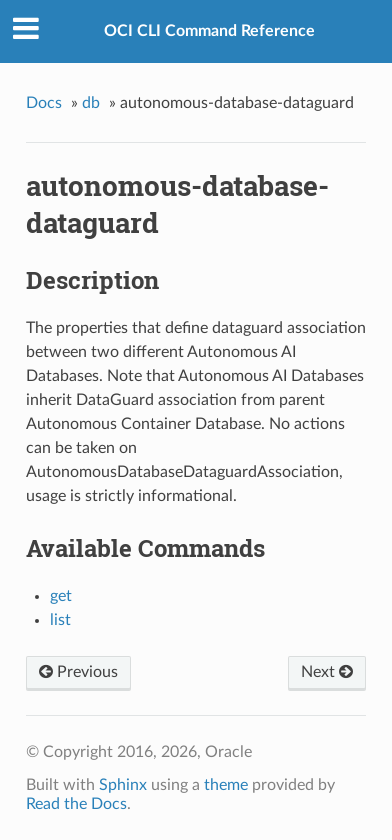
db (91, 103)
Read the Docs (76, 804)
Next (327, 672)
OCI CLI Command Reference (209, 31)
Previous (78, 672)
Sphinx (123, 785)
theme (226, 785)
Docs (44, 103)
